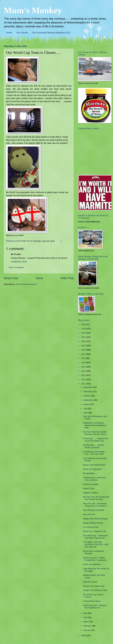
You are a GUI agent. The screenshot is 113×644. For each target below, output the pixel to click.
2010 (84, 384)
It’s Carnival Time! (91, 527)
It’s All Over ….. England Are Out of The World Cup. (95, 440)
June (86, 413)
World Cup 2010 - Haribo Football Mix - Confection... (96, 559)
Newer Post (11, 278)
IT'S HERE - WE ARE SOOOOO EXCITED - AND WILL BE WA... (96, 544)
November (88, 392)
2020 (84, 341)
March (87, 622)
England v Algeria (91, 493)
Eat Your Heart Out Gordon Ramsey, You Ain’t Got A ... (95, 433)
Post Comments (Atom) (26, 284)
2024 (84, 324)
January (87, 630)
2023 (84, 329)
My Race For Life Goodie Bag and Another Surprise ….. (96, 498)
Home (9, 33)
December (88, 387)
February (88, 626)
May (86, 613)
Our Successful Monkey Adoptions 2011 (51, 33)
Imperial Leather (90, 582)
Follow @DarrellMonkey (89, 222)
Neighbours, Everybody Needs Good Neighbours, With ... (95, 425)
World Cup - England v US (95, 531)
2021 (84, 337)
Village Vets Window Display (95, 519)
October (87, 396)
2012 (84, 375)
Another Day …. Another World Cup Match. (94, 446)
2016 (84, 358)
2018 (84, 350)
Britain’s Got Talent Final (94, 586)
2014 (84, 367)
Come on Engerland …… (94, 564)
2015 (84, 363)
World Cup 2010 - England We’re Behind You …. (95, 607)
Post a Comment (16, 267)
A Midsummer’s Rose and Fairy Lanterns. (94, 479)
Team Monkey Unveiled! (94, 510)
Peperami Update (91, 484)
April (86, 617)
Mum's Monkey (33, 10)
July (86, 408)
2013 (84, 371)
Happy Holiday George (93, 523)
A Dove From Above (92, 601)
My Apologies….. (90, 473)
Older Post (67, 278)
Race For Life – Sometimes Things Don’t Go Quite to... (96, 505)
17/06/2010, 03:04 (19, 262)
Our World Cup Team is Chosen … (93, 596)
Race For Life (89, 514)
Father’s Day (89, 488)
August (87, 404)
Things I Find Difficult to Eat (95, 590)
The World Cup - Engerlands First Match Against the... (96, 537)
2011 (84, 380)
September (89, 400)
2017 (84, 354)
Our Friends (22, 33)
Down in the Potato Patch (94, 465)
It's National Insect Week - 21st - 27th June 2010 (94, 453)
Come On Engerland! (92, 469)
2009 (84, 635)
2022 (84, 333)
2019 (84, 346)
